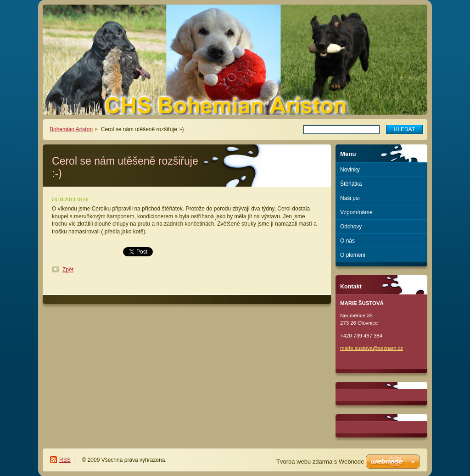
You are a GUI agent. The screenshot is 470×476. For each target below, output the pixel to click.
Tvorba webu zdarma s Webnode (320, 462)
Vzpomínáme (356, 212)
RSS (65, 460)
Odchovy (351, 227)
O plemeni (353, 255)
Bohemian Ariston (71, 129)
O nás (347, 241)
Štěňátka (351, 184)
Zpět (68, 270)
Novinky (350, 170)
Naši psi (350, 198)
